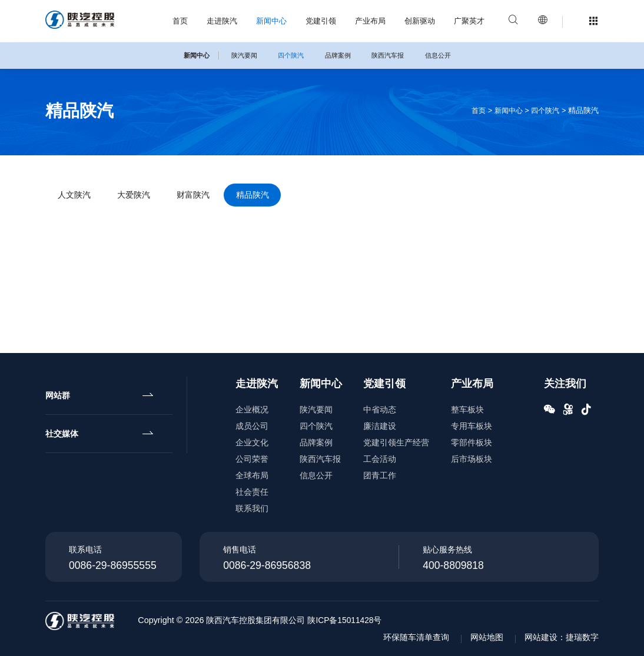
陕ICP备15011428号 (354, 620)
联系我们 (252, 508)
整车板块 (467, 409)
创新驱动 (420, 21)
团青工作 (380, 475)
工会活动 (380, 459)
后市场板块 (472, 459)
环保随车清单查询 (416, 637)
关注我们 (565, 384)
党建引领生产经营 (396, 442)
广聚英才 (469, 21)
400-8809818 (453, 565)
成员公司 (252, 426)
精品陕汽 (283, 197)
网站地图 (487, 637)
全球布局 (252, 475)
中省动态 (380, 409)
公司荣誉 (252, 459)
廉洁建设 (380, 426)
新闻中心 (271, 21)
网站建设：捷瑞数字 (562, 637)
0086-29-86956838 (267, 565)
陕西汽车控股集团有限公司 (264, 620)
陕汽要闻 (244, 55)
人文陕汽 (78, 197)
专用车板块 (472, 426)
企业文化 (252, 442)
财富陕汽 (215, 197)
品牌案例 (338, 55)
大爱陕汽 (147, 197)
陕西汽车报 (388, 55)
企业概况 (252, 409)
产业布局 (370, 21)
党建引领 (321, 21)
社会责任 (252, 492)
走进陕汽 (222, 21)
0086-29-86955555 (113, 565)
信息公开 (438, 55)
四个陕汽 (291, 55)
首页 (180, 21)
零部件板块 (472, 442)
